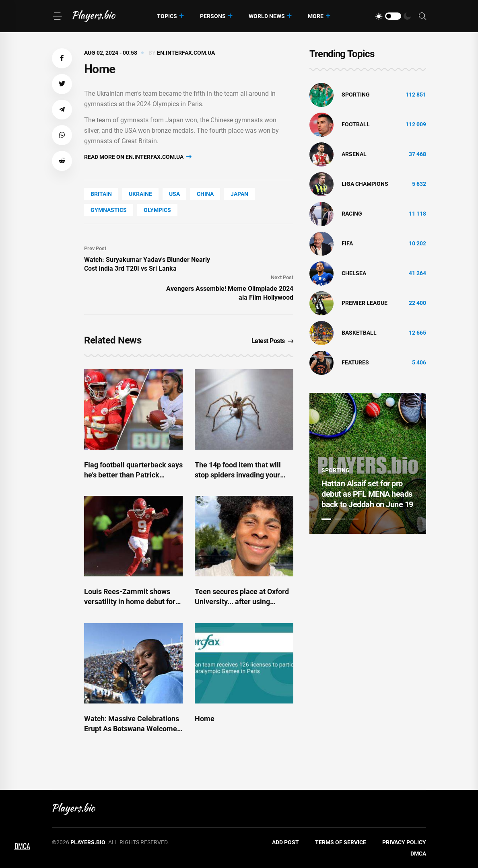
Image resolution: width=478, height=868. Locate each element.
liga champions (365, 184)
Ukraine (140, 194)
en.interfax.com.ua (186, 53)
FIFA (347, 243)
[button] (62, 58)
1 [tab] (326, 519)
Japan (239, 194)
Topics (167, 16)
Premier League (365, 303)
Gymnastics (109, 210)
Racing (352, 214)
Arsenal (354, 154)
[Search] (422, 16)
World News (267, 16)
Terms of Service (341, 842)
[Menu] (57, 16)
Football (356, 124)
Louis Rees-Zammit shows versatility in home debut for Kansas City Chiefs (130, 602)
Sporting (356, 95)
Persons (213, 16)
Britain (101, 194)
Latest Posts (273, 341)
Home (205, 719)
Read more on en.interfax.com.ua (138, 157)
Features (355, 362)
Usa (174, 194)
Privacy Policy (404, 842)
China (205, 194)
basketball (359, 333)
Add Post (285, 842)
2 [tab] (340, 519)
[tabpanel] (368, 463)
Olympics (157, 210)
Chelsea (354, 273)
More (316, 16)
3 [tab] (354, 519)
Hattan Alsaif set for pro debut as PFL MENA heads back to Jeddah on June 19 (367, 494)
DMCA (418, 854)
